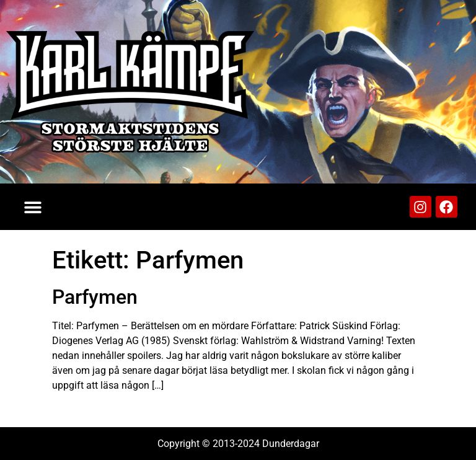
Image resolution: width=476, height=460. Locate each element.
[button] (33, 207)
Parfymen (95, 297)
